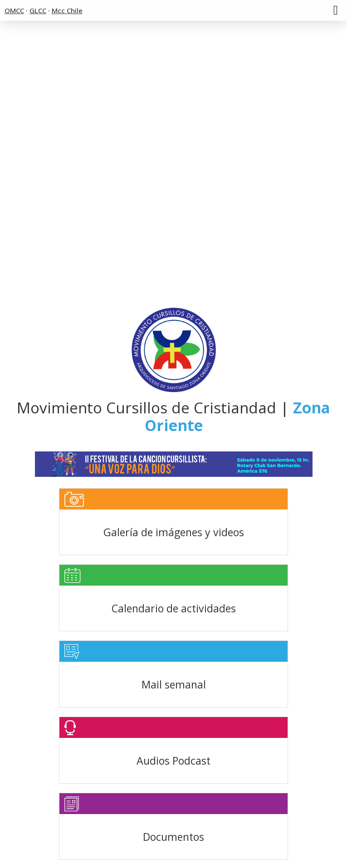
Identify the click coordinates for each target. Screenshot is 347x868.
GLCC (38, 10)
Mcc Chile (67, 10)
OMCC (14, 10)
